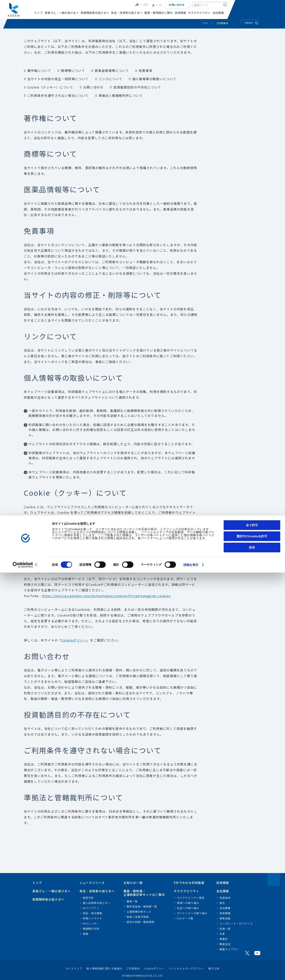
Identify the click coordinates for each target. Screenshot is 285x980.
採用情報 (180, 13)
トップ (38, 13)
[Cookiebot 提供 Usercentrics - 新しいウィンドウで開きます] (26, 972)
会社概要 (225, 908)
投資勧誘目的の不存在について (137, 87)
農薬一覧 (132, 901)
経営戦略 (225, 913)
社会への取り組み (188, 908)
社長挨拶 (225, 898)
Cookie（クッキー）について (50, 87)
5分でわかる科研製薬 (189, 883)
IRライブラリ (91, 908)
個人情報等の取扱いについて (154, 79)
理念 (222, 903)
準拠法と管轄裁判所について (121, 95)
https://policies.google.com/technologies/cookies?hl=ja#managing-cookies (106, 596)
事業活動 (225, 918)
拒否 (252, 955)
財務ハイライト (92, 918)
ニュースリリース (92, 883)
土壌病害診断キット (139, 912)
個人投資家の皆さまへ (97, 903)
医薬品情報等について (112, 71)
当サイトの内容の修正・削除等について (58, 79)
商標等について (73, 71)
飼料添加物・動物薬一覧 (142, 906)
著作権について (39, 71)
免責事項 (146, 71)
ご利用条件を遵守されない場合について (58, 95)
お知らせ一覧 (133, 883)
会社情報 (218, 13)
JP (137, 5)
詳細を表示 (191, 972)
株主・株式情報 (92, 913)
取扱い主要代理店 (138, 917)
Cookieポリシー (74, 640)
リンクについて (110, 79)
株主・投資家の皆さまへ (127, 13)
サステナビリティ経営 (191, 898)
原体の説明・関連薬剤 (141, 922)
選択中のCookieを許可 (252, 944)
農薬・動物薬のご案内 (159, 13)
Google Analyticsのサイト (133, 571)
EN (146, 5)
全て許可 (252, 933)
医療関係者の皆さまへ (95, 13)
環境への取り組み (188, 903)
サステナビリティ (199, 13)
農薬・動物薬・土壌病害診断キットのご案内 (144, 893)
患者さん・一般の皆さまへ (62, 13)
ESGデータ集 (185, 918)
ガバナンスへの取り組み (192, 913)
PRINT (249, 23)
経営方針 (88, 898)
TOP (205, 23)
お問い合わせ (177, 5)
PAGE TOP (274, 879)
